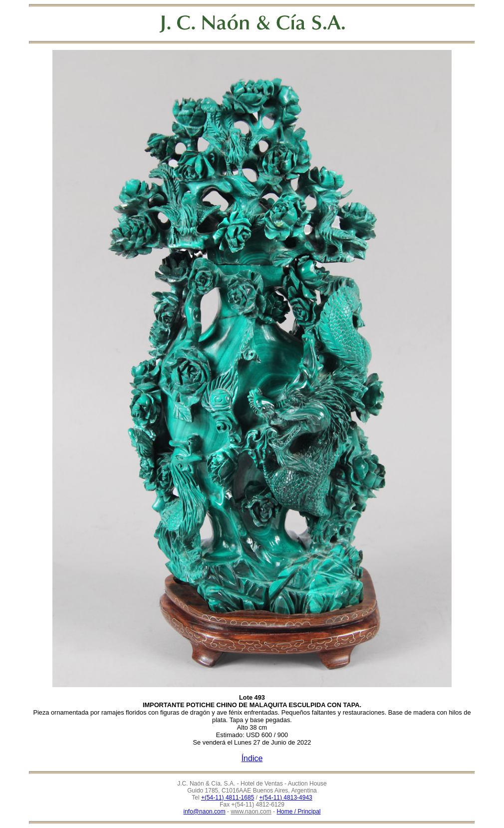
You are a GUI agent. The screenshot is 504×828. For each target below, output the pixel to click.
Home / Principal (298, 812)
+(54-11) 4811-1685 (228, 798)
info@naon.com (205, 812)
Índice (252, 758)
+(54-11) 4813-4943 (285, 798)
